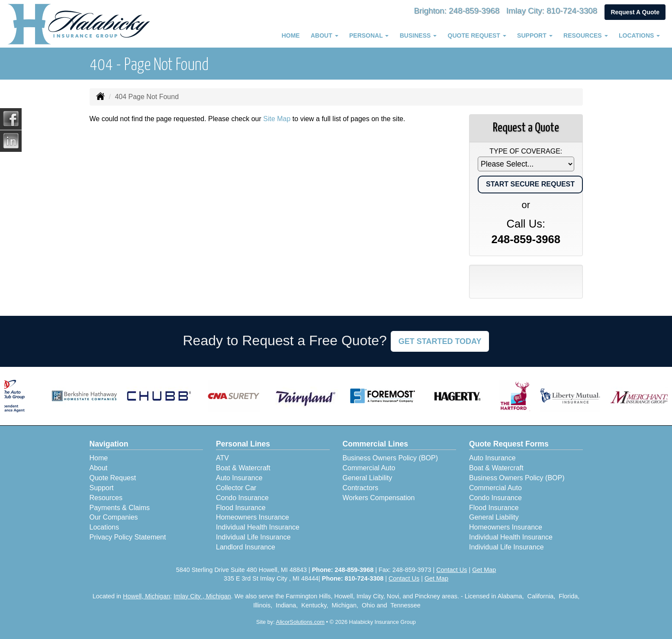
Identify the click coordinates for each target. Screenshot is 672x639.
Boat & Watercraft (243, 468)
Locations (104, 527)
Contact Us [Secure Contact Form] (452, 570)
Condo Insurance (242, 498)
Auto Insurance (239, 478)
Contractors (361, 488)
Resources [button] (586, 35)
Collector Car (236, 488)
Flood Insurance (241, 508)
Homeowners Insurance (252, 517)
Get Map (484, 570)
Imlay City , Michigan (202, 596)
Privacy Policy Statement (128, 537)
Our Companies (114, 517)
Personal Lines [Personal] (243, 444)
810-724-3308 (569, 10)
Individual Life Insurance (253, 537)
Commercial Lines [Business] (376, 444)
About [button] (325, 35)
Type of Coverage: (526, 151)
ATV (222, 458)
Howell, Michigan (146, 596)
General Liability (368, 478)
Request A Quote (635, 12)
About (99, 468)
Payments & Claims (120, 508)
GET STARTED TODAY (440, 341)
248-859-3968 (465, 10)
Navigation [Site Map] (109, 444)
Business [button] (418, 35)
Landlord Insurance (246, 547)
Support (102, 488)
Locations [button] (639, 35)
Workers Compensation (379, 498)
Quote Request (113, 478)
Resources (106, 498)
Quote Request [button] (477, 35)
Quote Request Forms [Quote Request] (509, 444)
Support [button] (535, 35)
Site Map (277, 119)
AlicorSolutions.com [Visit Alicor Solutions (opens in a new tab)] (300, 622)
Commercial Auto (369, 468)
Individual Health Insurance (258, 527)
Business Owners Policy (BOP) (391, 458)
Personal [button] (369, 35)
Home (291, 35)
